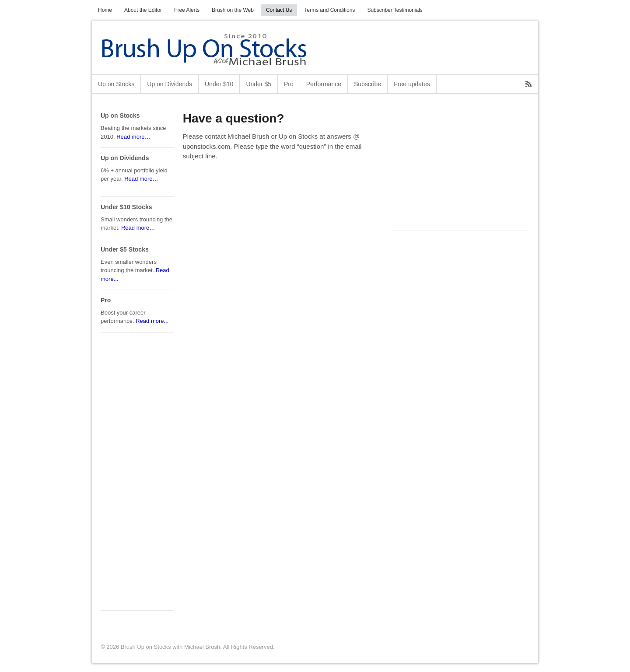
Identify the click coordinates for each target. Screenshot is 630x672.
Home (105, 10)
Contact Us (279, 10)
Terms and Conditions (329, 10)
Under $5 (259, 84)
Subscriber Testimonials (395, 10)
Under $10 (219, 84)
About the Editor (143, 10)
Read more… (133, 137)
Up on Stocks (116, 84)
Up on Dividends (170, 84)
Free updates (412, 84)
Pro (289, 84)
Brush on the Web (233, 10)
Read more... (152, 321)
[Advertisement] (458, 167)
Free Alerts (187, 10)
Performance (324, 84)
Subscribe (367, 84)
